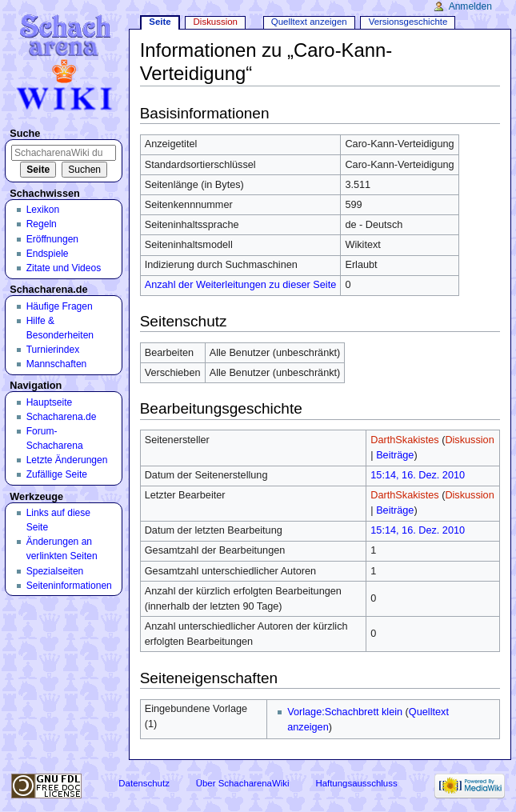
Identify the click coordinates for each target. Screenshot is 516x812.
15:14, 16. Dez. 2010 (418, 475)
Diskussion (469, 440)
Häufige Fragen (60, 306)
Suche (25, 134)
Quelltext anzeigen (309, 22)
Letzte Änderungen (67, 460)
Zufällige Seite (57, 474)
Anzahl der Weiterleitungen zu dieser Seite (241, 285)
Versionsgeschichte (408, 22)
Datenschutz (144, 783)
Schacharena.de (62, 417)
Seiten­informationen (69, 586)
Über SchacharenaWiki (243, 783)
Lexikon (43, 210)
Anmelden (470, 6)
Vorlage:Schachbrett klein (345, 712)
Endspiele (48, 254)
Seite (160, 22)
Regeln (42, 224)
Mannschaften (57, 364)
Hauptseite (50, 402)
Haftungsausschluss (356, 783)
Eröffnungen (52, 239)
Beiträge (395, 455)
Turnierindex (53, 350)
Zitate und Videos (64, 268)
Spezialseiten (55, 571)
